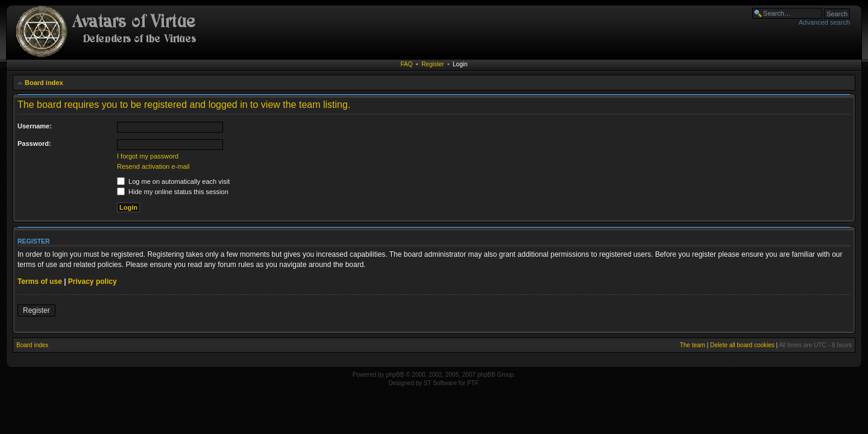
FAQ (407, 64)
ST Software (440, 383)
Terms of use (40, 281)
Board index (44, 83)
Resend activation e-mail (153, 166)
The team (693, 345)
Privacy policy (93, 281)
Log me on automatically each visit (173, 181)
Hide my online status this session (173, 192)
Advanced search (824, 22)
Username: (35, 126)
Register (432, 64)
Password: (34, 143)
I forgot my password (148, 156)
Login (460, 64)
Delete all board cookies (742, 345)
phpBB (395, 375)
